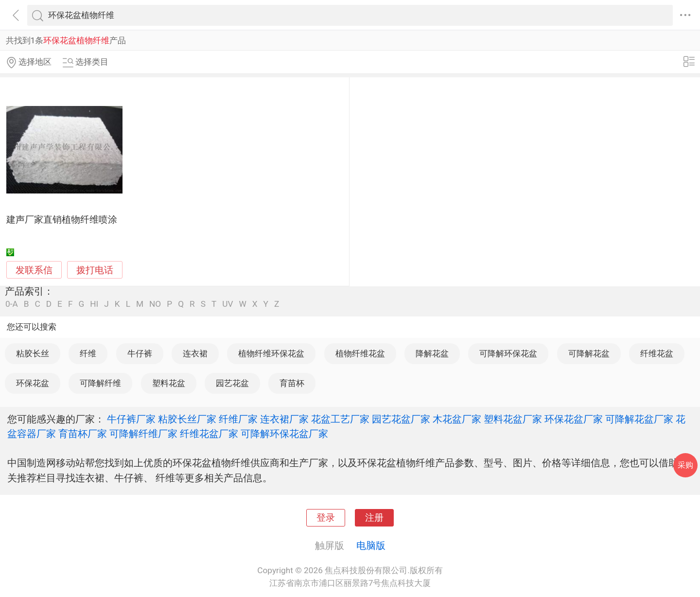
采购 (685, 465)
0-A (12, 304)
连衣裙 (195, 353)
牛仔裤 (140, 353)
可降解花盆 (589, 353)
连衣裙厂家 (284, 419)
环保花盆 (33, 383)
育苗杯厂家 (83, 434)
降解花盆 (432, 353)
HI (94, 304)
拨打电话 (95, 270)
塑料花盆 (169, 383)
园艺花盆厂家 (401, 419)
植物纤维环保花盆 (271, 353)
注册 (374, 518)
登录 (326, 518)
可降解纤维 (100, 383)
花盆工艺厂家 (340, 419)
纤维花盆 (657, 353)
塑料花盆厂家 (513, 419)
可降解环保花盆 (508, 353)
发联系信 (34, 270)
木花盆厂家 (457, 419)
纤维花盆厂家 (209, 434)
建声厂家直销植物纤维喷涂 (62, 220)
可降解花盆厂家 (639, 419)
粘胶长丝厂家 (187, 419)
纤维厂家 (238, 419)
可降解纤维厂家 (143, 434)
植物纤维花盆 (360, 353)
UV (227, 304)
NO (155, 304)
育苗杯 (292, 383)
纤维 (88, 353)
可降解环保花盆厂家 (284, 434)
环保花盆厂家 (574, 419)
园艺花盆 (232, 383)
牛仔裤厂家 (131, 419)
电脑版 (371, 545)
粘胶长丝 (33, 353)
